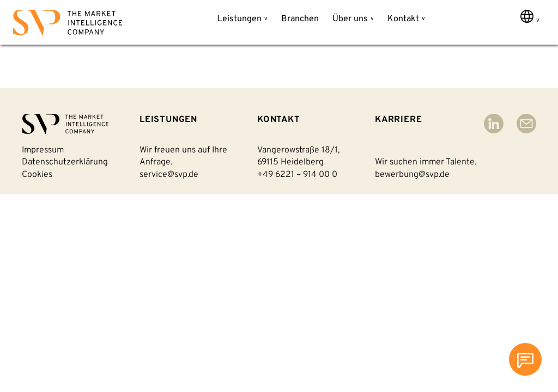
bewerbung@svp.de (412, 175)
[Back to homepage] (68, 25)
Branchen (300, 19)
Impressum (43, 150)
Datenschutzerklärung (65, 162)
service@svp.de (169, 175)
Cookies (37, 175)
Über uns (350, 19)
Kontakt (403, 19)
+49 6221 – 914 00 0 (297, 175)
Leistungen (239, 19)
